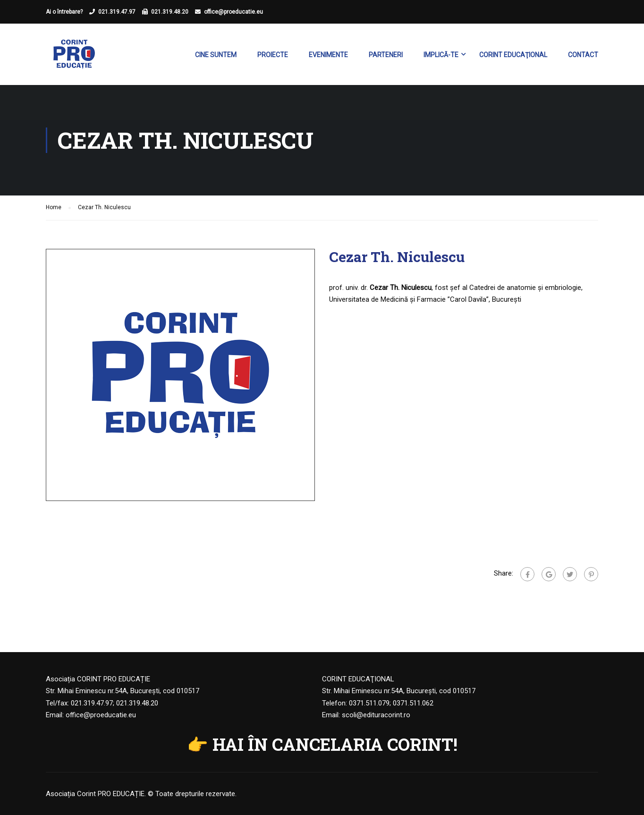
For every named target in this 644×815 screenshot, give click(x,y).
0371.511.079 (369, 703)
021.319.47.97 (117, 12)
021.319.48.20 (170, 12)
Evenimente (328, 55)
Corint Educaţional (513, 55)
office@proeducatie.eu (233, 12)
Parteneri (386, 55)
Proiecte (273, 55)
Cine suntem (216, 55)
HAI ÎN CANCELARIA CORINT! (335, 744)
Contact (583, 55)
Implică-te (441, 55)
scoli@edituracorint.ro (376, 715)
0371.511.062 (413, 703)
